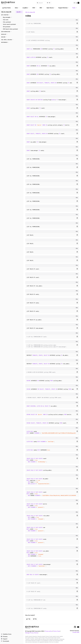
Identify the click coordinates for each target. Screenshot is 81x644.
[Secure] (12, 37)
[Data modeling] (12, 32)
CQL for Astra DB (30, 12)
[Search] (44, 3)
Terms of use (56, 631)
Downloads (5, 641)
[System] (78, 3)
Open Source (51, 8)
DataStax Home (6, 634)
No (35, 619)
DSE (42, 8)
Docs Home (6, 8)
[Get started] (12, 15)
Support (4, 639)
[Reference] (12, 42)
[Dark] (76, 3)
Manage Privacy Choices (32, 633)
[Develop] (12, 34)
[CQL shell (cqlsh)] (12, 40)
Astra (17, 8)
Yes (28, 619)
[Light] (74, 3)
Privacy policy (48, 631)
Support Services (64, 8)
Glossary (4, 637)
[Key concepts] (13, 17)
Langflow (26, 8)
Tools (75, 8)
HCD (35, 8)
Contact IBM (76, 632)
